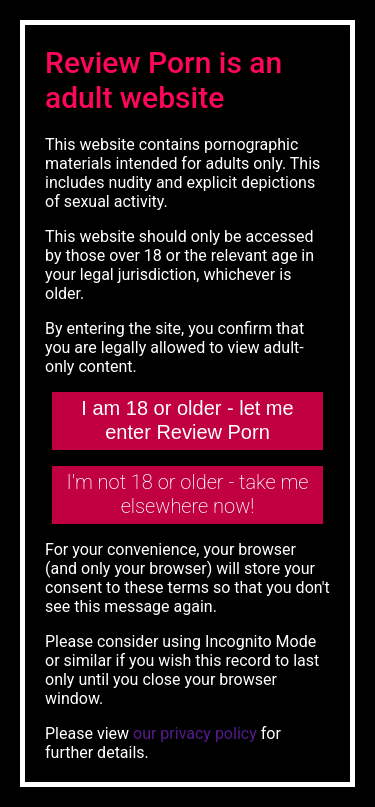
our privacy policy (195, 733)
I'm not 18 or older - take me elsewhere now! (188, 494)
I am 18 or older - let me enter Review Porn (187, 420)
